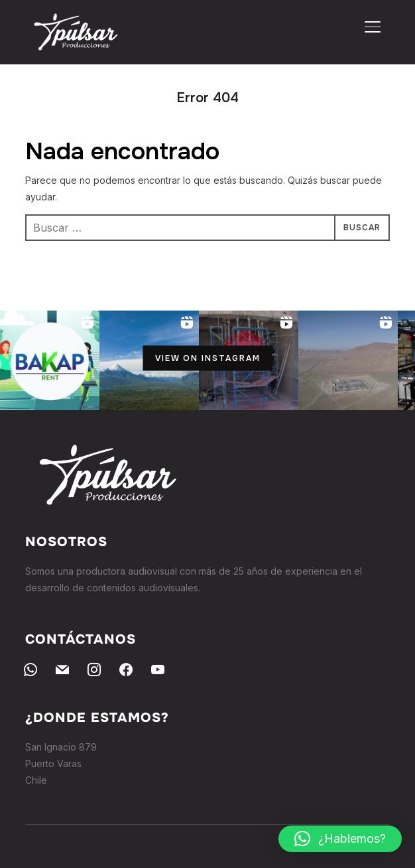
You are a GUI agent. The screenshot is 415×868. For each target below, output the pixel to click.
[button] (340, 839)
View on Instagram (208, 358)
